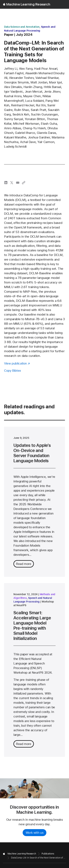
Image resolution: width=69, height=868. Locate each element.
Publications (48, 854)
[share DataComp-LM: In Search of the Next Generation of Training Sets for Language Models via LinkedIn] (6, 183)
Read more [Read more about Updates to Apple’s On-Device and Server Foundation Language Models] (24, 564)
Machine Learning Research (28, 4)
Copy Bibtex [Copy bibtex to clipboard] (13, 371)
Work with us (35, 833)
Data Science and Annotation (22, 27)
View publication (15, 363)
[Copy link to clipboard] (24, 183)
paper (9, 35)
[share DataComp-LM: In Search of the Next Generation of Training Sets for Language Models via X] (12, 183)
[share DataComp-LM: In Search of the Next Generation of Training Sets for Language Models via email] (18, 183)
